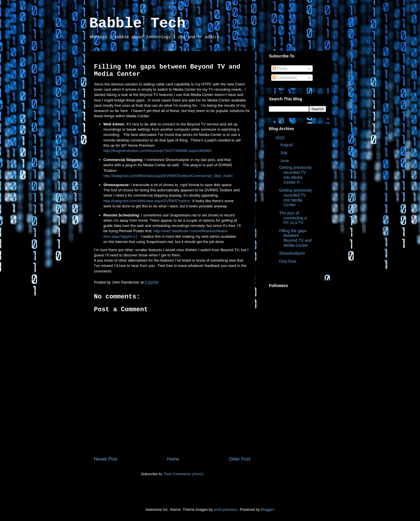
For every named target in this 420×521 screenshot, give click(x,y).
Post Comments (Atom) (184, 474)
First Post (288, 261)
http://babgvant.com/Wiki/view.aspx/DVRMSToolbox (147, 201)
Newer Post (106, 459)
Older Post (239, 459)
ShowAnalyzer (292, 253)
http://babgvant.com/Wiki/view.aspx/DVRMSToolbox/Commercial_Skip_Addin (168, 176)
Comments (285, 78)
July (284, 153)
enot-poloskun (226, 509)
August (287, 145)
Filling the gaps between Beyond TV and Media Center (295, 238)
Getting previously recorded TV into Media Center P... (295, 175)
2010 (280, 138)
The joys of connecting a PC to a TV (293, 218)
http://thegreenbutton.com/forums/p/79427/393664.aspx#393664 (158, 151)
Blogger (267, 509)
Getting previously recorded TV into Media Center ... (295, 197)
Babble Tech (137, 23)
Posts (280, 69)
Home (173, 459)
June (285, 161)
